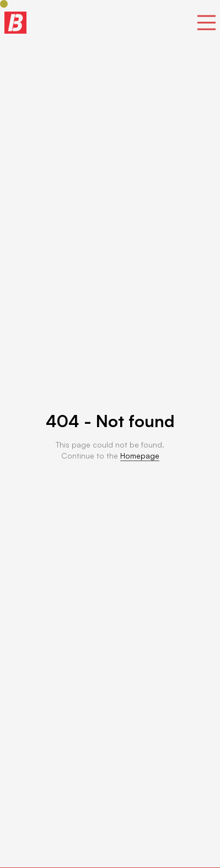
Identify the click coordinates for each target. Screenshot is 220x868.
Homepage (140, 456)
